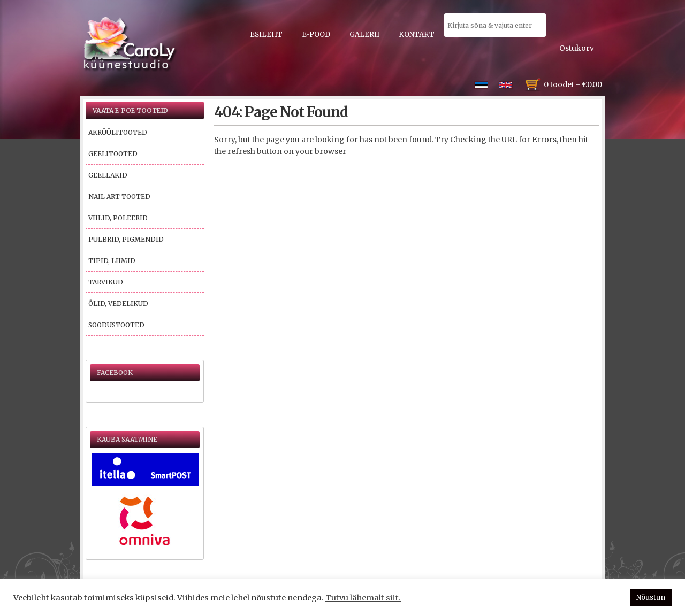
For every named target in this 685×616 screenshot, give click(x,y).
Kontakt (417, 34)
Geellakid (108, 175)
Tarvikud (106, 282)
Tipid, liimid (112, 261)
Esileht (266, 34)
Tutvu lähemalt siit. (363, 598)
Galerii (364, 34)
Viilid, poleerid (118, 218)
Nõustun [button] (651, 598)
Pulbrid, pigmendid (126, 239)
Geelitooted (113, 154)
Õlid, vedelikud (118, 303)
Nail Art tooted (119, 197)
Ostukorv (577, 48)
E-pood (316, 34)
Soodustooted (116, 325)
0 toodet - (573, 84)
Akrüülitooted (118, 132)
